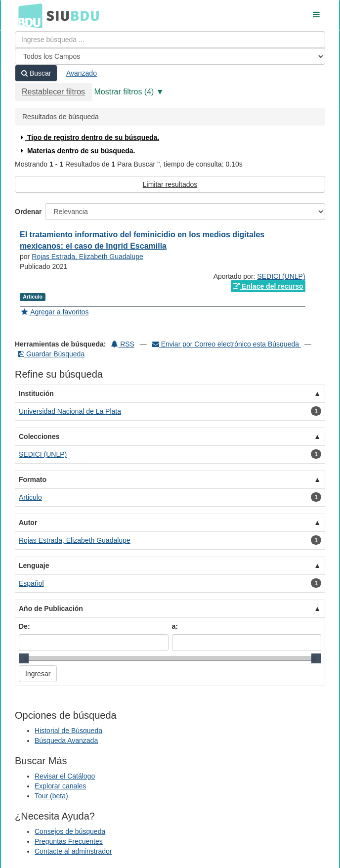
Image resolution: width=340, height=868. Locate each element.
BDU (28, 15)
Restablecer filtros (53, 92)
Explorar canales (60, 786)
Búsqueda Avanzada (66, 740)
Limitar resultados (170, 184)
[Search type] (170, 56)
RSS (123, 344)
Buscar (36, 73)
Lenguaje (34, 565)
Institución (36, 393)
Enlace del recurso (268, 286)
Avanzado (82, 73)
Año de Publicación (51, 608)
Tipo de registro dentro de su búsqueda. (89, 137)
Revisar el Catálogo (65, 776)
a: (175, 626)
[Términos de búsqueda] (170, 40)
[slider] (24, 658)
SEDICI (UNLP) (281, 276)
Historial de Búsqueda (68, 731)
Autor (28, 522)
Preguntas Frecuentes (69, 841)
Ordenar (28, 212)
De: (24, 626)
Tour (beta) (51, 796)
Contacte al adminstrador (73, 851)
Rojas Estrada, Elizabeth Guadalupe (87, 257)
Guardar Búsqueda (51, 354)
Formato (33, 479)
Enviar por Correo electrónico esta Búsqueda (227, 344)
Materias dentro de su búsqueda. (77, 151)
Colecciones (39, 436)
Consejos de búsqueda (70, 831)
